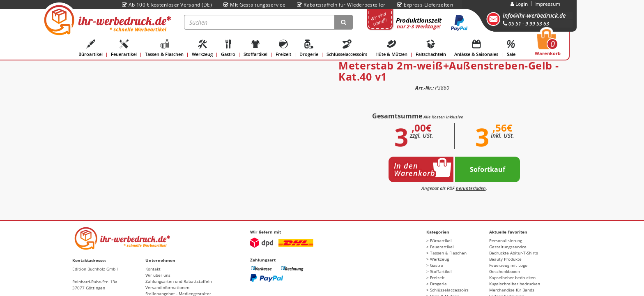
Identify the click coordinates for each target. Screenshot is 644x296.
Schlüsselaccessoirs (347, 48)
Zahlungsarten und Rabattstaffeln (179, 281)
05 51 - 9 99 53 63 (526, 24)
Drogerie (309, 48)
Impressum (547, 4)
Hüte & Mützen (391, 48)
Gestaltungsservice (508, 247)
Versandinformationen (167, 287)
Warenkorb (548, 45)
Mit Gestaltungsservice (254, 5)
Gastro (228, 48)
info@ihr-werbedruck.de (534, 15)
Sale (511, 48)
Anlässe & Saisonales (476, 48)
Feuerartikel (124, 48)
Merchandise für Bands (512, 290)
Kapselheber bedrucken (512, 277)
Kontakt (153, 269)
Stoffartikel (255, 48)
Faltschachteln (431, 48)
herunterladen (471, 188)
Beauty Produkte (505, 259)
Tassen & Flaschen (164, 48)
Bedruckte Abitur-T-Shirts (514, 253)
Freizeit (283, 48)
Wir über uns (158, 275)
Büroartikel (91, 48)
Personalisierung (506, 240)
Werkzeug (202, 48)
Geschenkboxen (505, 271)
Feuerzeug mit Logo (508, 265)
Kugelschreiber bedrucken (515, 284)
